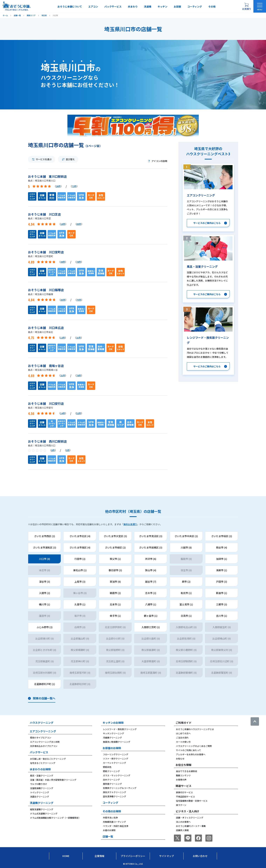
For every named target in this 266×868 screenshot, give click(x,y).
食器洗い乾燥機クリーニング (117, 742)
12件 (63, 338)
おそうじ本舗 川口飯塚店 (46, 290)
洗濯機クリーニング (42, 803)
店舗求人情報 (182, 830)
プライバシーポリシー (133, 856)
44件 (63, 262)
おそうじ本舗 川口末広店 (46, 328)
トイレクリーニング (40, 792)
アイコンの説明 (159, 161)
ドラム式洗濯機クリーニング (44, 813)
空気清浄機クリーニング (115, 796)
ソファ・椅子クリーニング (116, 758)
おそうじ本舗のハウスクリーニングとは (195, 729)
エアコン (93, 6)
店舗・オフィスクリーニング (190, 817)
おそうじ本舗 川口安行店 (46, 403)
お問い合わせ (200, 856)
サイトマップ (167, 856)
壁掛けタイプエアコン (41, 737)
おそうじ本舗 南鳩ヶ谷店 (46, 366)
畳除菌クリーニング (112, 784)
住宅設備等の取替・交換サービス (192, 801)
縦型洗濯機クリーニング (42, 809)
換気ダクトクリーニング (115, 792)
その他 (212, 6)
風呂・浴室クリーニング (42, 775)
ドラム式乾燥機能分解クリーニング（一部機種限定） (55, 818)
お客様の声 (181, 780)
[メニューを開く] (260, 6)
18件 (63, 224)
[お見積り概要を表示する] (247, 6)
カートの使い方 (183, 742)
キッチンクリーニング (113, 733)
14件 (63, 413)
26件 (58, 186)
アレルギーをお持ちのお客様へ (191, 754)
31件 (79, 338)
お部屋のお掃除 (112, 748)
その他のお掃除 (112, 811)
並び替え (70, 159)
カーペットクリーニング (115, 763)
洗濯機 (148, 6)
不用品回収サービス (185, 796)
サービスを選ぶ (44, 159)
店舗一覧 (108, 836)
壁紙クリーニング (111, 771)
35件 (63, 300)
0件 (53, 450)
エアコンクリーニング (43, 731)
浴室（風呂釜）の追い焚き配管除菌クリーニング (53, 780)
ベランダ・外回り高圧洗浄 (116, 826)
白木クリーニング (111, 780)
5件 (68, 450)
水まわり (133, 6)
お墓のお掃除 (109, 830)
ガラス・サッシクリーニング (117, 775)
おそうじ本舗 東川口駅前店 (47, 176)
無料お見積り (130, 524)
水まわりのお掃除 (40, 769)
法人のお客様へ (183, 822)
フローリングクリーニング (116, 754)
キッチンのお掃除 (113, 723)
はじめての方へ (183, 733)
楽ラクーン (181, 805)
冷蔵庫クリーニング (112, 737)
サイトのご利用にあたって (189, 750)
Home (66, 856)
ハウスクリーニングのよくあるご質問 (194, 746)
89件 (79, 224)
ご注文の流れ (182, 737)
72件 (74, 186)
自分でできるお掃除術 (186, 771)
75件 (79, 300)
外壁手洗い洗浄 (110, 817)
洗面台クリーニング (40, 796)
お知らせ (180, 758)
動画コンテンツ (183, 775)
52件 (79, 413)
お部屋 (177, 6)
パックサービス (113, 6)
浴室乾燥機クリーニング (42, 788)
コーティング (195, 6)
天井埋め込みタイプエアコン (44, 746)
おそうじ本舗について (70, 6)
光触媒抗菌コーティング (114, 822)
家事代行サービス (184, 792)
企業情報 (99, 856)
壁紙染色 (107, 767)
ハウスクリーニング (42, 723)
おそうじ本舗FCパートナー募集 (191, 826)
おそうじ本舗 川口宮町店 (46, 252)
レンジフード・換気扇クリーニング (120, 729)
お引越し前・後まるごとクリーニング (48, 759)
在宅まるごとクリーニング (43, 763)
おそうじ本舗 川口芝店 (44, 214)
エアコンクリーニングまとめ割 (45, 742)
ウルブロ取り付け (39, 784)
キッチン (163, 6)
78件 (79, 262)
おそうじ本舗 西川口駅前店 (47, 441)
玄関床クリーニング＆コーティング (120, 788)
